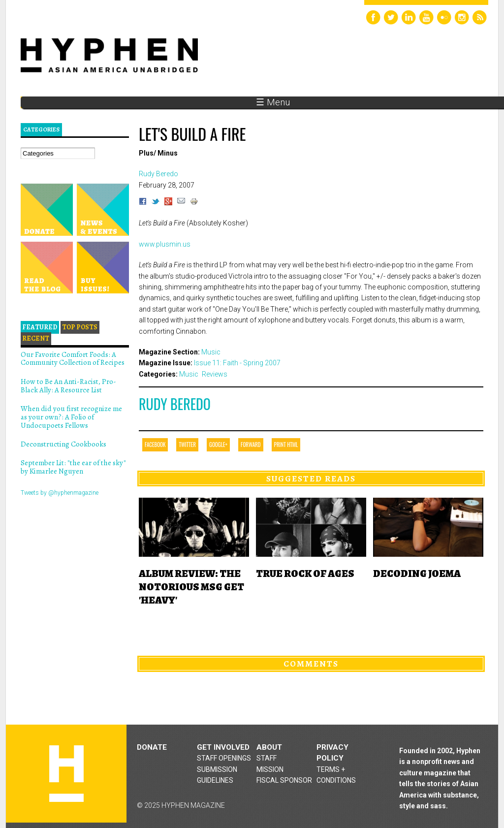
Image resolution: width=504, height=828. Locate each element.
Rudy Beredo (175, 404)
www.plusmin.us (165, 244)
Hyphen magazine (66, 774)
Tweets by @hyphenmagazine (60, 493)
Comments (311, 664)
